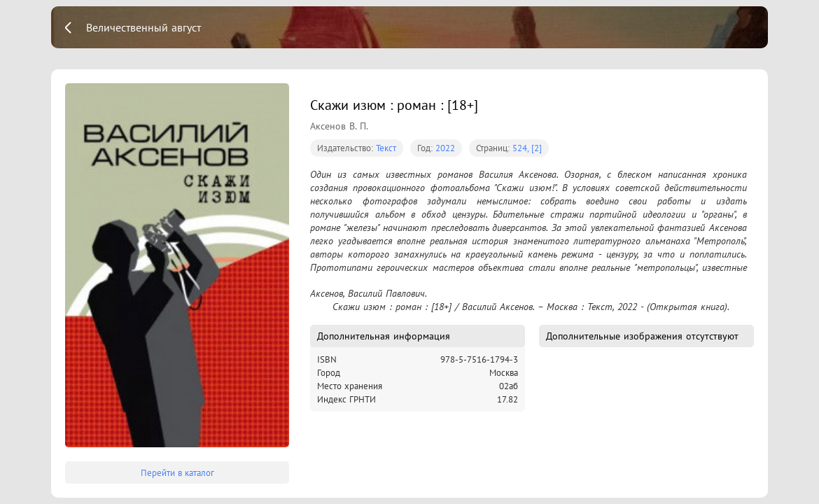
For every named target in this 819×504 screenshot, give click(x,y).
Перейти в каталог (177, 473)
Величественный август (143, 27)
